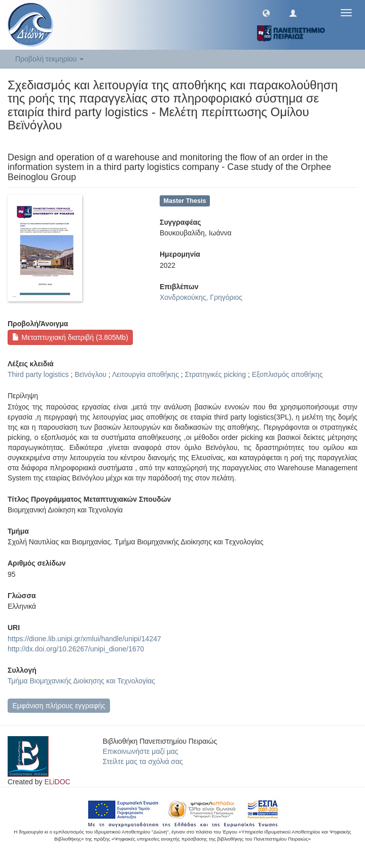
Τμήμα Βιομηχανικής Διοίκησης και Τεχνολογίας (81, 681)
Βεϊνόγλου (90, 374)
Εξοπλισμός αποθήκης (287, 374)
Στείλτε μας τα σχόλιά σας (143, 761)
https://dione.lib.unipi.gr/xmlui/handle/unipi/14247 (84, 639)
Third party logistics (38, 374)
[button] (266, 13)
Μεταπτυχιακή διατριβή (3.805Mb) (70, 337)
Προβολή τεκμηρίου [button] (49, 59)
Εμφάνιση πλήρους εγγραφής (59, 706)
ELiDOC (57, 782)
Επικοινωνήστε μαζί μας (141, 751)
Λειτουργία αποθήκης (145, 374)
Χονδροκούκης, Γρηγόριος (201, 297)
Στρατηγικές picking (215, 374)
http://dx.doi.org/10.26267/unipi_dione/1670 (76, 649)
